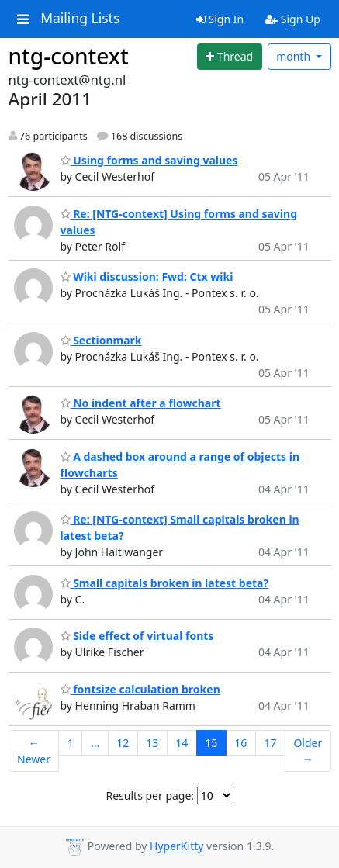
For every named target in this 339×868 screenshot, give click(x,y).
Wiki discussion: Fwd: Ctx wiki (147, 277)
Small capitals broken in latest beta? (165, 583)
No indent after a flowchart (141, 403)
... (95, 743)
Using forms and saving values (149, 160)
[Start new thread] (230, 57)
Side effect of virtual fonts (137, 636)
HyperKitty (176, 847)
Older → (308, 751)
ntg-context (69, 56)
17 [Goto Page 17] (270, 743)
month (295, 56)
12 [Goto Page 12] (123, 743)
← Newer (34, 751)
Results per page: (150, 795)
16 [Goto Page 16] (240, 743)
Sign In (220, 19)
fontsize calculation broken (140, 689)
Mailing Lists (80, 19)
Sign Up (293, 19)
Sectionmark (101, 340)
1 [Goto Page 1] (71, 743)
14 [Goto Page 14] (182, 743)
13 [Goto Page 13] (152, 743)
